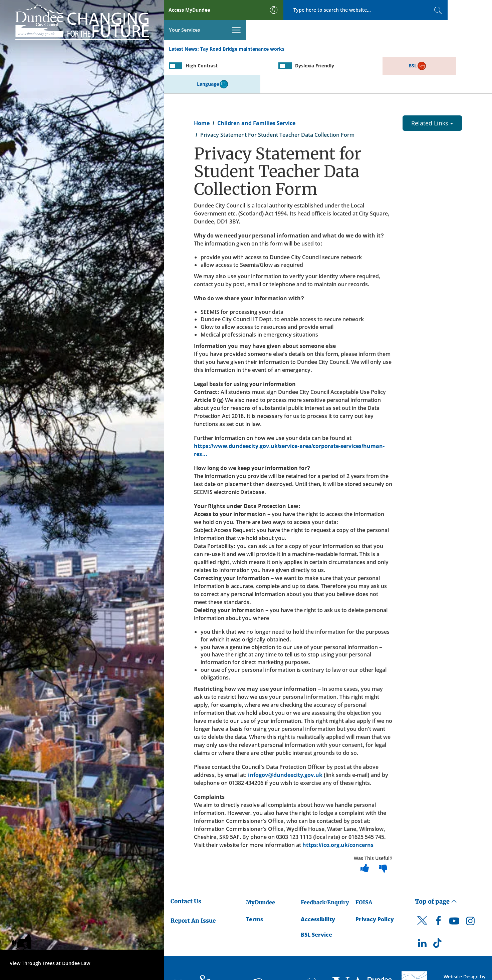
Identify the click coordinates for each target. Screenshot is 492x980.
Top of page (436, 864)
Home (202, 85)
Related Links (432, 85)
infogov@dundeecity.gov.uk (285, 737)
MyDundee (261, 865)
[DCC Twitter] (422, 889)
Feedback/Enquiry (325, 865)
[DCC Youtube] (454, 885)
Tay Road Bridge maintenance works (242, 30)
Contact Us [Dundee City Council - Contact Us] (186, 864)
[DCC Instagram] (470, 885)
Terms (255, 882)
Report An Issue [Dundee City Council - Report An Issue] (193, 883)
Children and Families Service (256, 85)
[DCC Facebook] (438, 885)
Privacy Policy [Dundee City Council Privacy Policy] (375, 882)
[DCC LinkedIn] (422, 907)
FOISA (364, 865)
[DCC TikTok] (438, 907)
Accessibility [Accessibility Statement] (318, 882)
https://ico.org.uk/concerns (338, 807)
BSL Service (316, 897)
